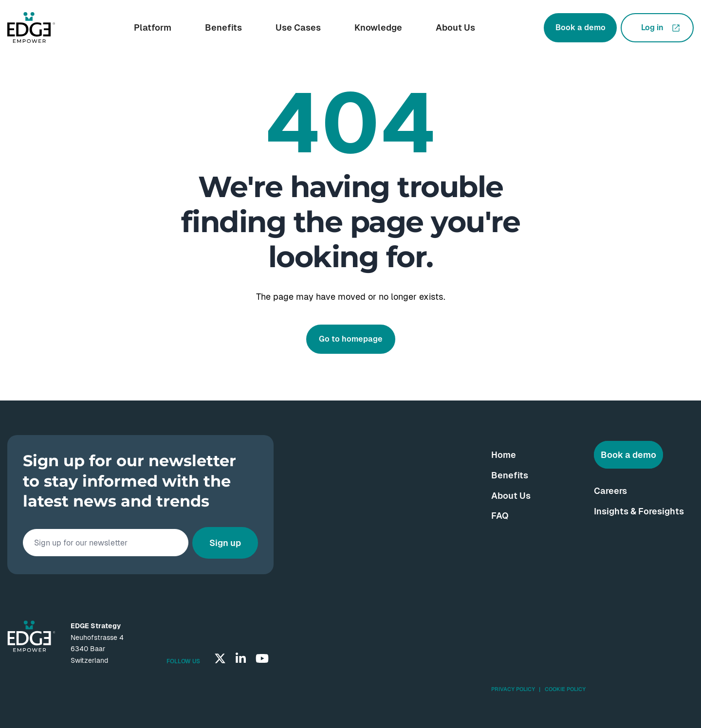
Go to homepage (351, 339)
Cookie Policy (565, 689)
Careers (610, 491)
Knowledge (378, 27)
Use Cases (298, 27)
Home (504, 455)
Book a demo (581, 27)
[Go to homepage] (31, 28)
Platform (153, 27)
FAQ (500, 516)
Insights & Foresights (639, 511)
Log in (652, 27)
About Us (455, 27)
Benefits (223, 27)
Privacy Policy (513, 689)
